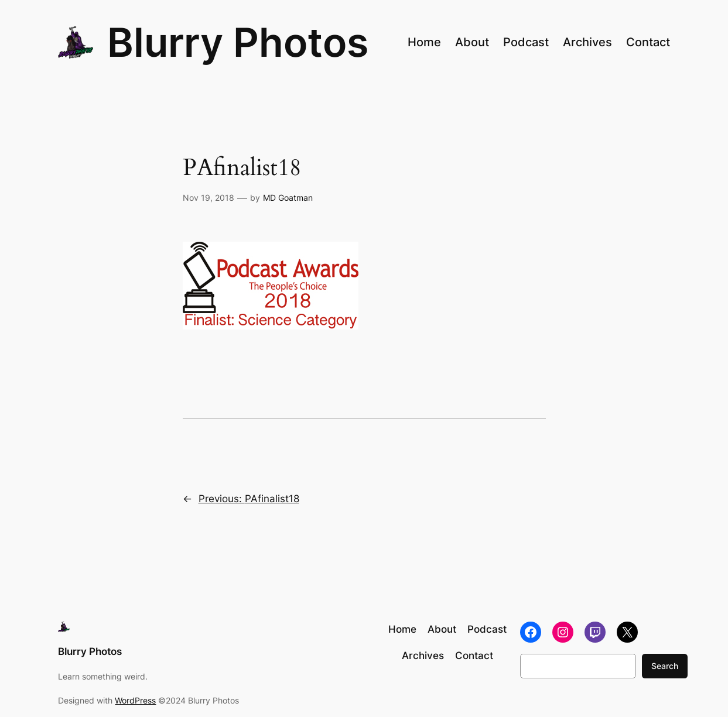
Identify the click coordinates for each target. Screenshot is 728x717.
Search (665, 666)
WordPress (135, 700)
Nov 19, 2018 (209, 198)
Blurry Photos (238, 42)
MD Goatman (288, 198)
